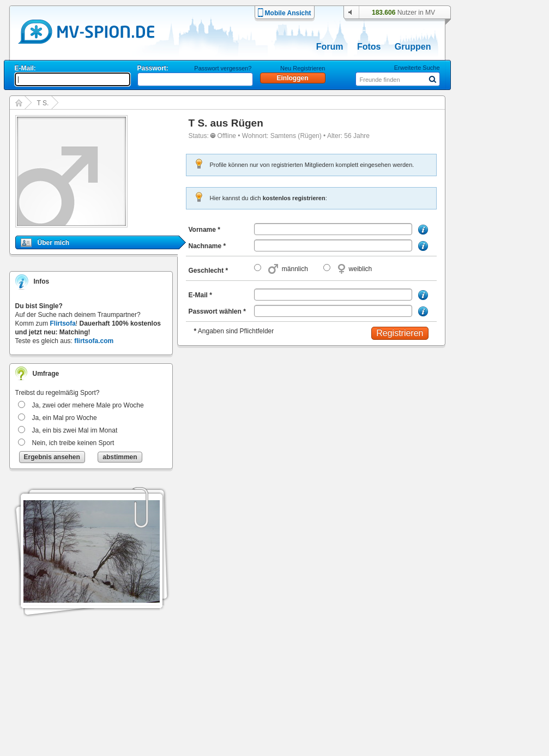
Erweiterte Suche (417, 68)
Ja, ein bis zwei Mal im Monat (75, 430)
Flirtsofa (63, 323)
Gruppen (413, 47)
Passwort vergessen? (223, 68)
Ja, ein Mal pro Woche (65, 418)
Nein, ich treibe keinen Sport (73, 443)
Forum (330, 47)
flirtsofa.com (94, 341)
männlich (295, 269)
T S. (43, 103)
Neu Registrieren (303, 68)
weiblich (361, 269)
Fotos (369, 47)
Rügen (247, 123)
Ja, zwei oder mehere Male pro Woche (88, 405)
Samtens (283, 136)
